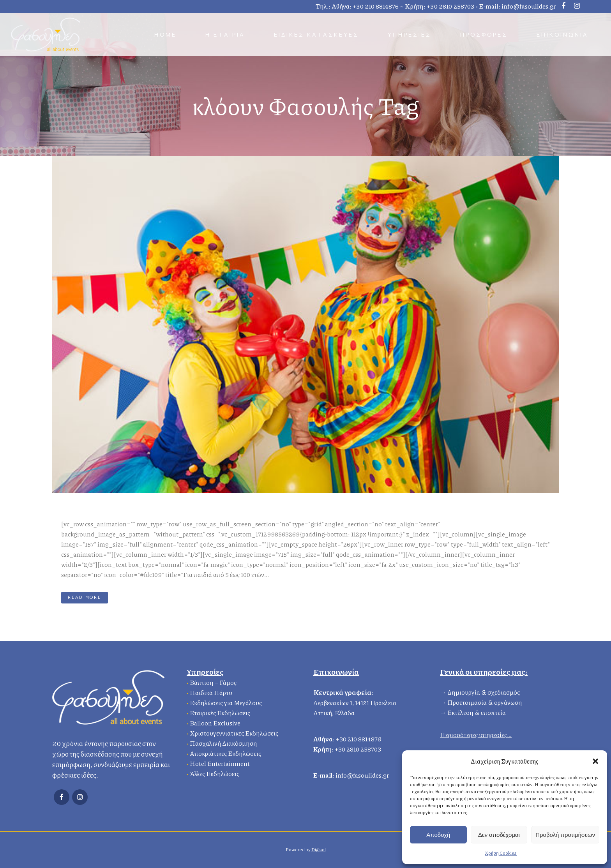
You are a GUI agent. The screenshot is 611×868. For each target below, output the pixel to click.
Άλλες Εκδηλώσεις (215, 773)
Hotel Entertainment (220, 763)
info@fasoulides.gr (529, 6)
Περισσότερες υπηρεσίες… (476, 734)
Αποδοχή (438, 835)
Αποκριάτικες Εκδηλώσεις (225, 752)
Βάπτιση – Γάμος (213, 682)
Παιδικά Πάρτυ (211, 692)
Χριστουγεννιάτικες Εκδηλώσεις (234, 732)
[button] (595, 761)
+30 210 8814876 (376, 6)
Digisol (319, 849)
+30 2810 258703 (451, 6)
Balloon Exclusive (215, 722)
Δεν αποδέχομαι (499, 835)
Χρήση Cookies (501, 853)
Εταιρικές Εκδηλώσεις (220, 712)
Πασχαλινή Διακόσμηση (223, 742)
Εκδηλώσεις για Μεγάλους (226, 702)
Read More (85, 597)
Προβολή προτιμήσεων (565, 835)
